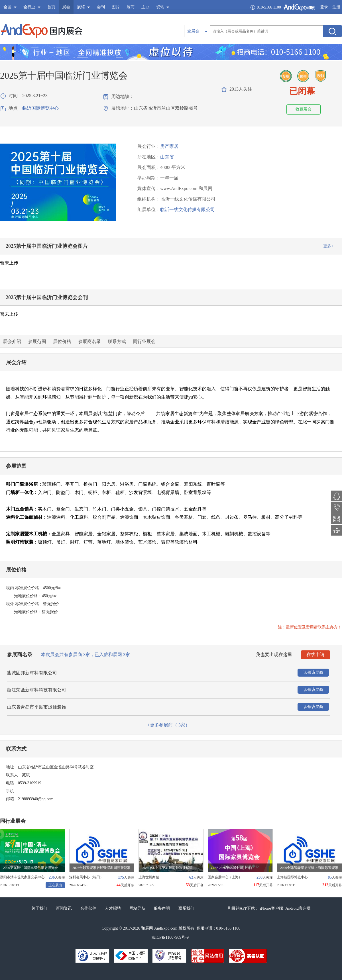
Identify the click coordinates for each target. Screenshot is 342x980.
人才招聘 (113, 908)
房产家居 (169, 146)
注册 (336, 7)
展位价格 (62, 341)
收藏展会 (304, 109)
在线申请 (315, 655)
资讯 (160, 7)
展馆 (81, 7)
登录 (324, 7)
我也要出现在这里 (274, 655)
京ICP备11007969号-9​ (170, 937)
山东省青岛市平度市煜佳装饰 (36, 707)
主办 (145, 7)
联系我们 (186, 908)
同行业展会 (144, 341)
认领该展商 (313, 672)
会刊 (101, 7)
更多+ (328, 246)
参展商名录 (89, 341)
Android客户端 (298, 908)
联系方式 (117, 341)
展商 (131, 7)
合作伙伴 (88, 908)
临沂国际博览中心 (40, 108)
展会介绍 (12, 341)
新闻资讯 (64, 908)
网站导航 (137, 908)
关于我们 (39, 908)
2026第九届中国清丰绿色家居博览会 (30, 868)
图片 (116, 7)
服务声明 (162, 908)
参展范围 (37, 341)
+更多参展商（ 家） (169, 725)
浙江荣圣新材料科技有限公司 (36, 690)
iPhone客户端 (271, 908)
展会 (66, 7)
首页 (51, 7)
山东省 (167, 157)
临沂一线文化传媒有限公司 (188, 210)
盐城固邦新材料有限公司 (32, 673)
